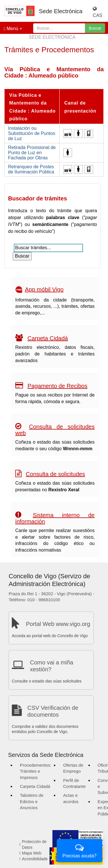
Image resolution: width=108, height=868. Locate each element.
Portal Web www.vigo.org (58, 624)
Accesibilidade (35, 859)
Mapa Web (32, 853)
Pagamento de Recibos (58, 386)
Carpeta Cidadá (48, 338)
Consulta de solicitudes (56, 474)
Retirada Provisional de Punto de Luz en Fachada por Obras (32, 153)
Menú (11, 29)
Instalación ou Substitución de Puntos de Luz (32, 133)
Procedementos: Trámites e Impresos (36, 771)
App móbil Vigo (44, 289)
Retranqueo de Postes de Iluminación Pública (31, 169)
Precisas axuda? (79, 850)
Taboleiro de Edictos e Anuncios (32, 801)
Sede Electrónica (61, 11)
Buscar (95, 28)
